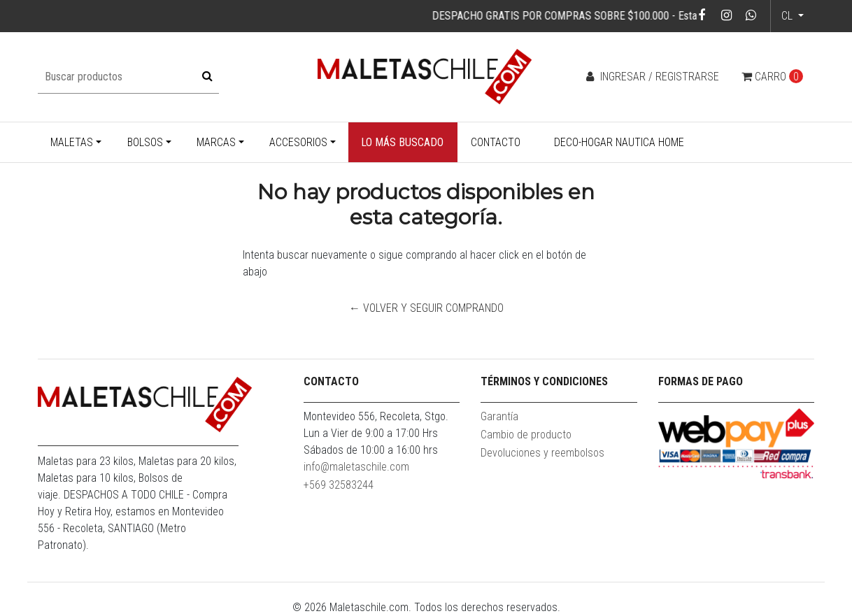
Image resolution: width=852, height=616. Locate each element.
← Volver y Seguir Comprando (426, 308)
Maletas (72, 142)
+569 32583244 (339, 485)
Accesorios (298, 142)
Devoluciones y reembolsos (542, 453)
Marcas (216, 142)
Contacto (496, 142)
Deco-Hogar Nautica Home (619, 142)
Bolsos (145, 142)
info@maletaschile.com (356, 467)
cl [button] (788, 16)
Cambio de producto (526, 435)
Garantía (499, 416)
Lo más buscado (402, 142)
